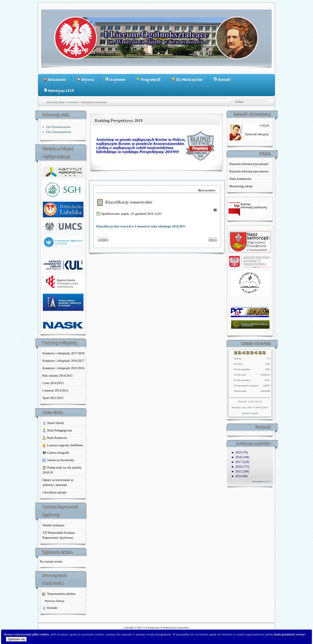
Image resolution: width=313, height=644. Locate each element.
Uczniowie (115, 81)
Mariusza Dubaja (54, 601)
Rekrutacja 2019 (59, 92)
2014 (236, 476)
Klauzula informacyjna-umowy (249, 171)
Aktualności (55, 79)
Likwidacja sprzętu (54, 492)
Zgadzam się (16, 639)
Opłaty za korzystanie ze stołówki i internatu (58, 482)
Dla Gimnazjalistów (59, 132)
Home (61, 102)
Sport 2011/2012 (53, 398)
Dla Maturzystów (187, 79)
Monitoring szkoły (241, 186)
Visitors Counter (250, 413)
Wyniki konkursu (53, 525)
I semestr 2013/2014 (55, 391)
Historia (85, 81)
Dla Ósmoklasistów (58, 127)
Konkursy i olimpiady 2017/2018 (63, 353)
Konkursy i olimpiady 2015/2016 (63, 368)
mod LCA (267, 481)
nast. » (213, 240)
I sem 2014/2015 (53, 383)
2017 (236, 462)
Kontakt (222, 79)
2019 (236, 453)
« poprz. (103, 240)
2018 (236, 457)
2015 (236, 471)
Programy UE (148, 81)
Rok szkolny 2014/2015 (58, 376)
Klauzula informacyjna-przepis (249, 164)
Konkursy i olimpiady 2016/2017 (63, 361)
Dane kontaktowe (240, 179)
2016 (236, 467)
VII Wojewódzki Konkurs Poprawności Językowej (59, 535)
